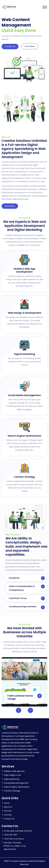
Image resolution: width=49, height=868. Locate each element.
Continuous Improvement (27, 607)
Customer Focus (27, 598)
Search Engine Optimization (17, 787)
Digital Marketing (12, 779)
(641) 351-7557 (11, 835)
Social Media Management (16, 783)
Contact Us (10, 46)
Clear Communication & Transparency (27, 588)
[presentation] (19, 710)
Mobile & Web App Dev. (15, 771)
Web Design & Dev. (13, 775)
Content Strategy (12, 791)
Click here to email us (14, 839)
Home (7, 803)
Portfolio (8, 815)
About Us (8, 807)
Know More (30, 46)
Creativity (27, 578)
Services (8, 811)
